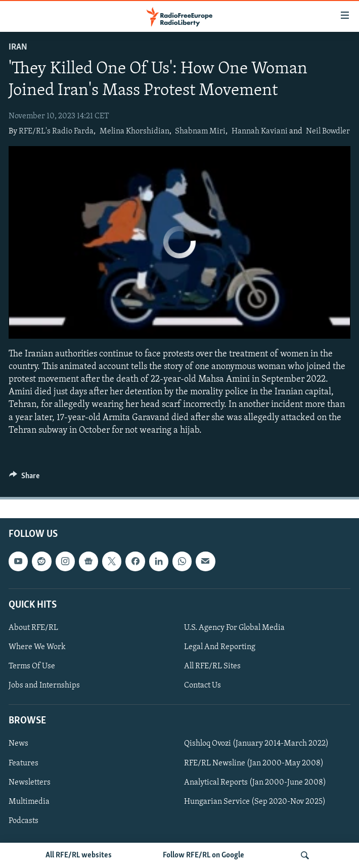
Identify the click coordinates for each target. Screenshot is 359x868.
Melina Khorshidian (134, 131)
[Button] (24, 478)
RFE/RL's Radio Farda (56, 131)
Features (24, 763)
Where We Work (37, 647)
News (18, 744)
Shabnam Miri (200, 131)
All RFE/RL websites (79, 855)
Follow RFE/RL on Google (204, 855)
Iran (18, 47)
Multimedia (29, 802)
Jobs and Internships (44, 686)
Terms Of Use (32, 666)
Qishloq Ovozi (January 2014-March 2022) (256, 744)
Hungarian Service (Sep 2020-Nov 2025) (255, 802)
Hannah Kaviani (260, 131)
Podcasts (24, 821)
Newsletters (30, 783)
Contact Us (203, 686)
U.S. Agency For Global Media (234, 628)
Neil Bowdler (328, 131)
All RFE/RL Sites (212, 666)
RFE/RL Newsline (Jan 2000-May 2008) (254, 763)
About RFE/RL (33, 628)
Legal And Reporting (220, 647)
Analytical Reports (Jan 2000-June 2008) (255, 783)
